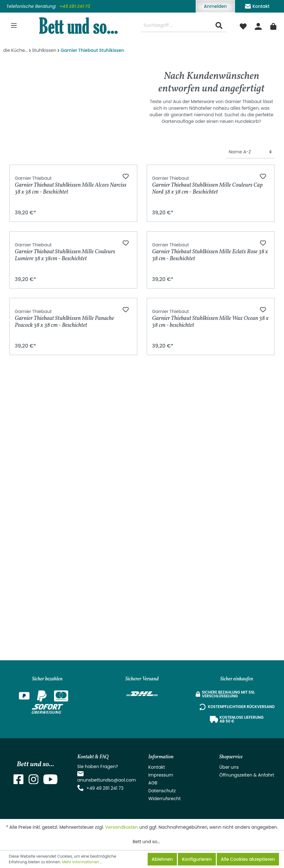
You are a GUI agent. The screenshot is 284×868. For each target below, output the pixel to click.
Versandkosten (122, 827)
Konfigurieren (197, 859)
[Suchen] (219, 26)
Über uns (229, 767)
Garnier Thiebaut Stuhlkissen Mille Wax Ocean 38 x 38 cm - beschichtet (210, 601)
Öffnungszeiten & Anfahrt (247, 775)
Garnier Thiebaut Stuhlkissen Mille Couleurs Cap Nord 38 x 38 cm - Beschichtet (207, 280)
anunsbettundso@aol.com (107, 780)
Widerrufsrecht (164, 799)
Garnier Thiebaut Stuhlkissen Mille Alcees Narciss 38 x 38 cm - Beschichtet (71, 280)
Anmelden (215, 6)
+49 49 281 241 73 (105, 788)
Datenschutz (162, 791)
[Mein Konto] (258, 25)
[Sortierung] (250, 152)
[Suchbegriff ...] (176, 26)
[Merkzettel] (243, 25)
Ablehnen (162, 859)
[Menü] (14, 25)
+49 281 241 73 (75, 6)
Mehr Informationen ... (82, 862)
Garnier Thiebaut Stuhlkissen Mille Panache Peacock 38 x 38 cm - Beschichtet (64, 601)
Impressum (161, 775)
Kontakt (257, 5)
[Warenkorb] (273, 25)
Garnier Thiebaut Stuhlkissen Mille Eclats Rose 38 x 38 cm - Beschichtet (210, 440)
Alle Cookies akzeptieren (248, 859)
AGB (153, 783)
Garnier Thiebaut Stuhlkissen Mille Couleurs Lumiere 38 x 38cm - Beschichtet (65, 440)
